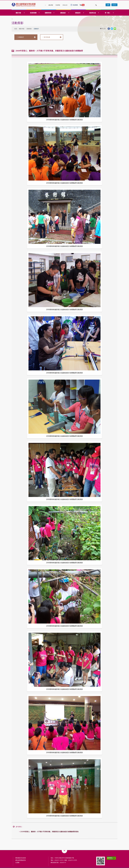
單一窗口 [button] (109, 13)
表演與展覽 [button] (35, 13)
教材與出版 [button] (94, 13)
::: (45, 5)
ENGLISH (65, 5)
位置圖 (17, 862)
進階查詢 (114, 5)
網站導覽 (51, 5)
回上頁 (103, 28)
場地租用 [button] (80, 13)
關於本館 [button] (20, 13)
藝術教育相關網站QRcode (64, 851)
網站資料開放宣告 (21, 860)
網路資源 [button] (65, 13)
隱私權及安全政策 (21, 858)
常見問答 (58, 5)
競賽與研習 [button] (50, 13)
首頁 (16, 29)
